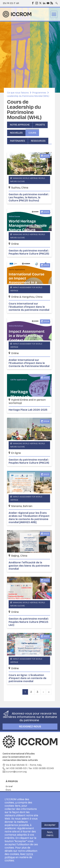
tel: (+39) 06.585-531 (16, 768)
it (15, 3)
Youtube (48, 3)
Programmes (39, 93)
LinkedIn (44, 3)
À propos (12, 781)
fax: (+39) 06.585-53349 (41, 768)
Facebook (33, 3)
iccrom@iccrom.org (16, 772)
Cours (32, 133)
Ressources (38, 141)
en (4, 3)
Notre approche (20, 125)
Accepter (50, 825)
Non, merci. (50, 834)
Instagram (36, 3)
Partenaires (18, 141)
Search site (56, 2)
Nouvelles (16, 133)
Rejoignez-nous (30, 726)
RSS (52, 3)
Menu (54, 14)
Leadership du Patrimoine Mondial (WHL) (28, 96)
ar (18, 3)
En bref (9, 786)
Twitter (40, 3)
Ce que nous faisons (18, 93)
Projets (40, 125)
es (12, 3)
